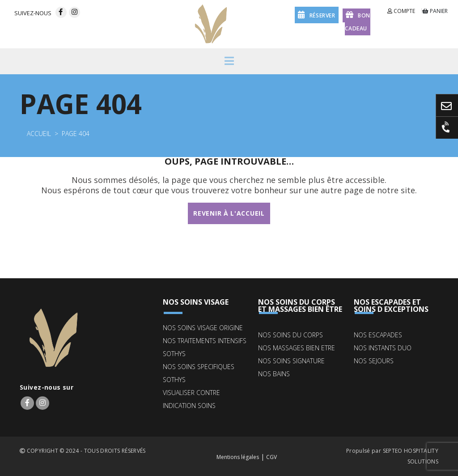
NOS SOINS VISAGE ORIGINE (203, 328)
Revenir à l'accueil (229, 213)
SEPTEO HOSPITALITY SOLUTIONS (411, 456)
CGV (271, 457)
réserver (316, 15)
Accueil (39, 134)
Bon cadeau (358, 21)
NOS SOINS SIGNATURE (291, 361)
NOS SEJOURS (374, 361)
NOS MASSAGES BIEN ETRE (297, 348)
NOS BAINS (274, 374)
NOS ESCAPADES (378, 335)
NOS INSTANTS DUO (383, 348)
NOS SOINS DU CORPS (290, 335)
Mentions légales (238, 457)
